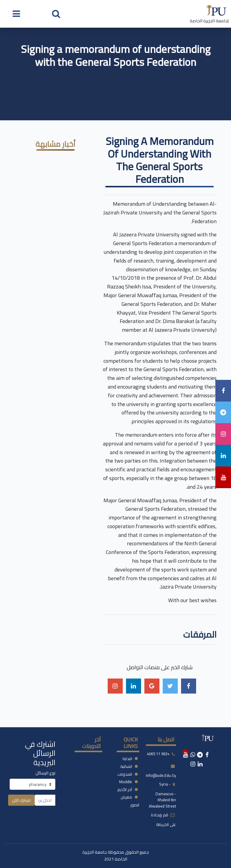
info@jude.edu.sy (161, 775)
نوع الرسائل (45, 773)
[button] (56, 13)
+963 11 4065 (158, 754)
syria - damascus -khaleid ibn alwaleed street (162, 795)
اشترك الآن (21, 800)
